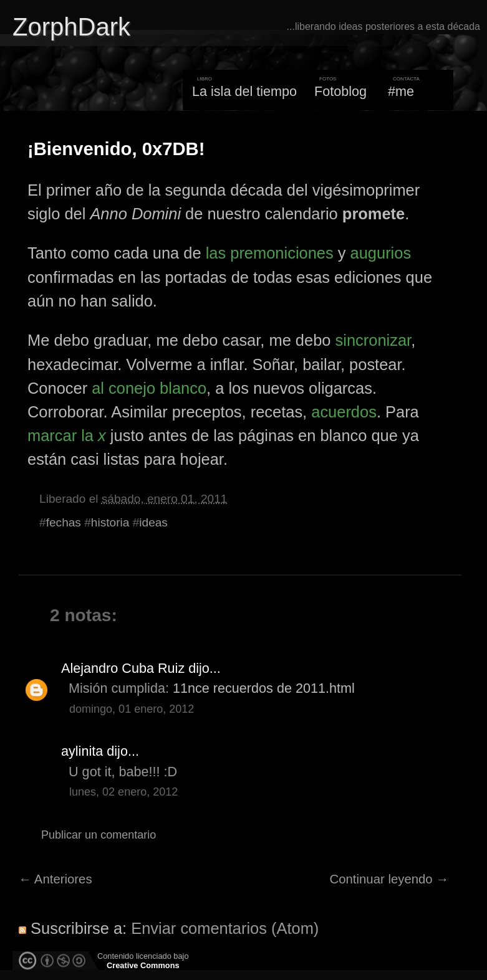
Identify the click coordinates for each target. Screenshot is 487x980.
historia (110, 522)
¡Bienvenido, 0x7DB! (116, 149)
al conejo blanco (149, 388)
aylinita (82, 751)
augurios (381, 253)
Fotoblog (340, 91)
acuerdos (344, 412)
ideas (153, 522)
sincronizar (374, 340)
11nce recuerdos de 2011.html (264, 688)
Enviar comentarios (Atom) (225, 928)
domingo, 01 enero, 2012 (132, 709)
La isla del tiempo (244, 91)
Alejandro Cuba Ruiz (123, 668)
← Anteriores (55, 879)
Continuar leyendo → (389, 879)
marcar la (67, 435)
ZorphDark (71, 27)
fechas (64, 522)
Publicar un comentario (99, 835)
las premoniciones (270, 253)
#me (401, 91)
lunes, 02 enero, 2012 (123, 792)
